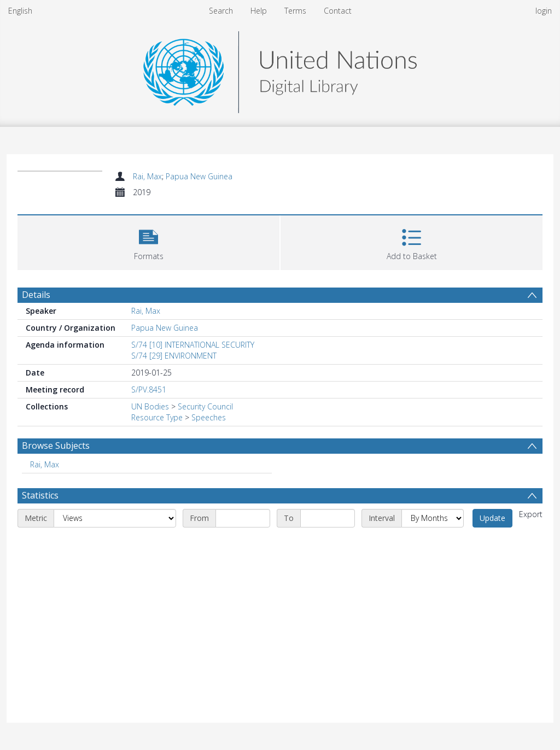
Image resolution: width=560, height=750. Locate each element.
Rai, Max (147, 176)
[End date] (328, 518)
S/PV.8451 (149, 389)
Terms (295, 11)
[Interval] (433, 518)
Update (492, 518)
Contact (338, 11)
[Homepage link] (280, 69)
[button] (148, 241)
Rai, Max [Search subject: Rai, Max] (45, 464)
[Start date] (243, 518)
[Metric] (115, 518)
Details (36, 295)
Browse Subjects (56, 446)
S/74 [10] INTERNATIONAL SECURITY (193, 345)
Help (259, 11)
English (20, 11)
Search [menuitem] (221, 11)
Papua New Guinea (199, 176)
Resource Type (157, 417)
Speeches (209, 417)
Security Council (205, 406)
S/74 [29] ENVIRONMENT (174, 356)
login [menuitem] (544, 11)
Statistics (40, 495)
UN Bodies (150, 406)
